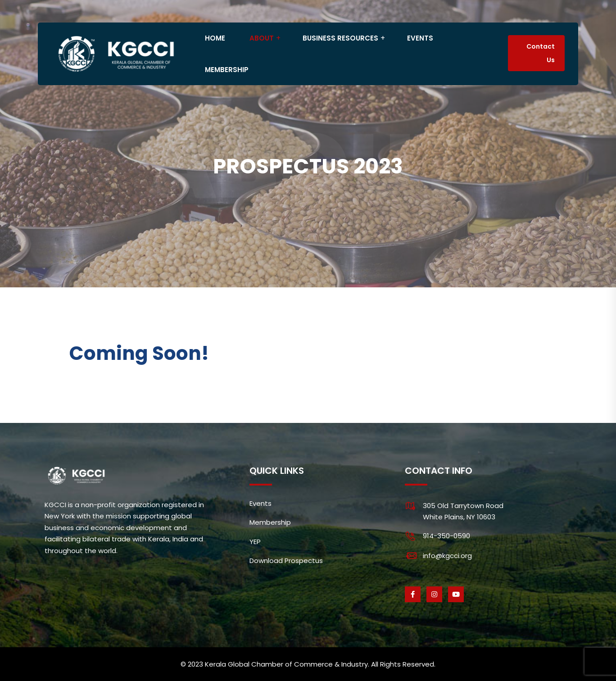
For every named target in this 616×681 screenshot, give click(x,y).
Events (260, 503)
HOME (215, 38)
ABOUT (262, 38)
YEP (255, 542)
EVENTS (420, 38)
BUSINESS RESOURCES (340, 38)
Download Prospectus (286, 561)
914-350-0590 (446, 536)
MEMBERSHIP (227, 70)
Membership (270, 522)
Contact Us (541, 53)
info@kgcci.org (447, 556)
